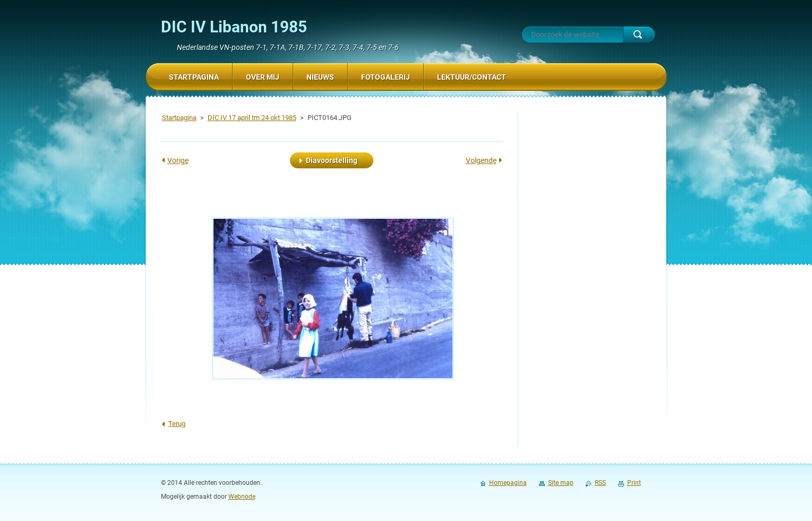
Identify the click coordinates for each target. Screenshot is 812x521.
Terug (177, 424)
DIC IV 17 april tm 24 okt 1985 (252, 118)
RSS (600, 483)
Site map (561, 483)
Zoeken (639, 35)
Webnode (242, 497)
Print (634, 483)
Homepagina (508, 483)
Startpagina (179, 118)
